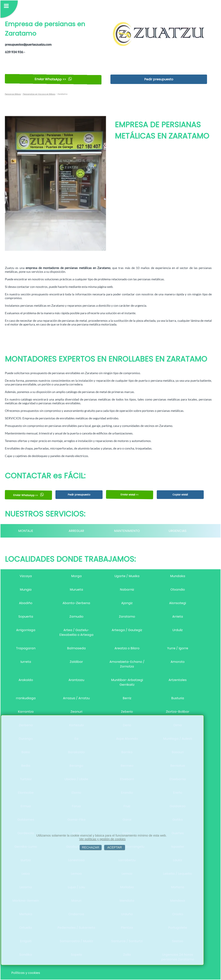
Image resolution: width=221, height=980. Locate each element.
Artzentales (178, 680)
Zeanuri (76, 712)
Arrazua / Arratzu (76, 698)
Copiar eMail (180, 495)
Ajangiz (127, 603)
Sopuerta (26, 617)
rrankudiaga (26, 698)
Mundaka (178, 576)
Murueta (76, 590)
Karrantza (26, 712)
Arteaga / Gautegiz (127, 630)
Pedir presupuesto (159, 79)
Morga (76, 576)
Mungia (26, 590)
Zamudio (76, 617)
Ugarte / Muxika (127, 576)
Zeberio (127, 712)
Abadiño (26, 603)
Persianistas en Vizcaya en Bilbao (39, 94)
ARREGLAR (76, 531)
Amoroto (178, 662)
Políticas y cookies (26, 973)
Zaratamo (127, 617)
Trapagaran (26, 648)
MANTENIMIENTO (127, 531)
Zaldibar (76, 662)
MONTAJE (26, 531)
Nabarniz (127, 590)
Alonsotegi (178, 603)
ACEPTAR (115, 847)
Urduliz (178, 630)
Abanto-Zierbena (76, 603)
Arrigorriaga (26, 630)
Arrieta (178, 617)
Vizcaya (26, 576)
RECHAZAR (91, 847)
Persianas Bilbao (13, 94)
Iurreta (26, 662)
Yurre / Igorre (178, 648)
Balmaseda (76, 648)
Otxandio (178, 590)
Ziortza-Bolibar (178, 712)
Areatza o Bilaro (127, 648)
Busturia (178, 698)
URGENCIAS (178, 531)
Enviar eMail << (130, 495)
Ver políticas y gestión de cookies (102, 839)
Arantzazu (76, 680)
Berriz (127, 698)
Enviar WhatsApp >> (53, 79)
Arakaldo (26, 680)
